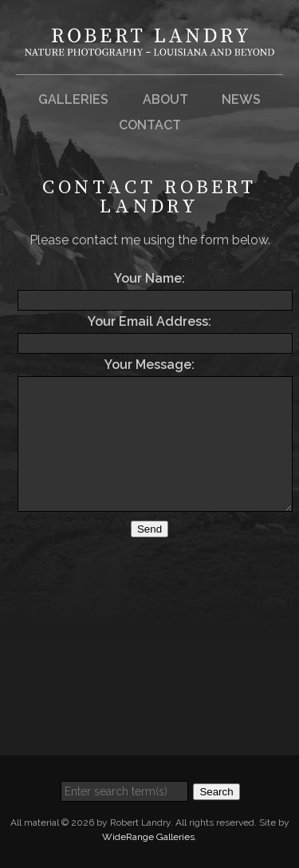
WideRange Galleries (148, 837)
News (241, 99)
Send (149, 529)
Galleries (73, 99)
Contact (150, 125)
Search (216, 792)
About (165, 99)
